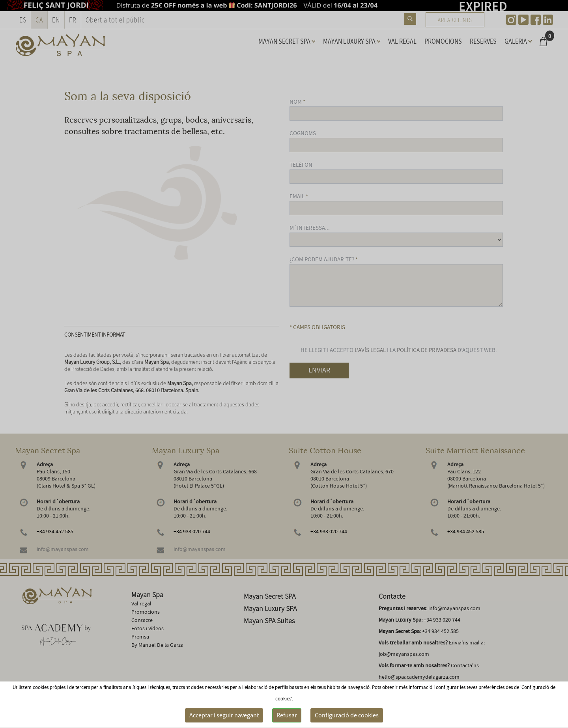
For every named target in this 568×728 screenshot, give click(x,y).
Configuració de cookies (347, 715)
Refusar (287, 715)
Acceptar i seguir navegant (224, 715)
